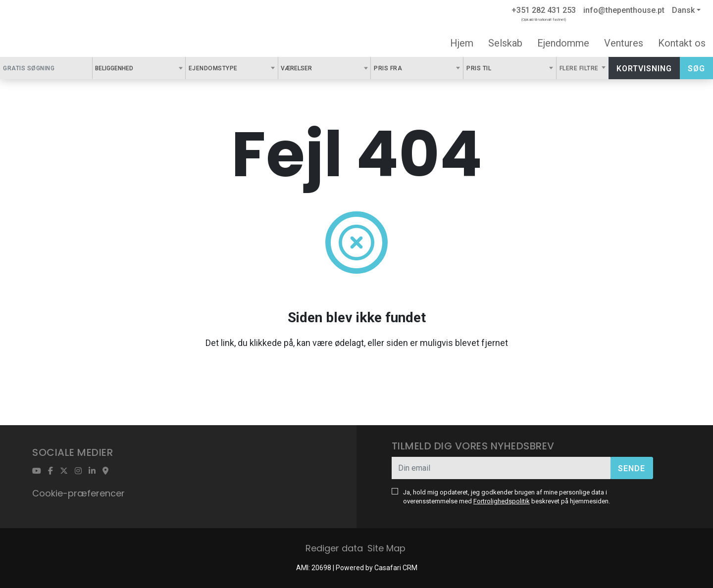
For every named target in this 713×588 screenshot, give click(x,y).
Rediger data (334, 548)
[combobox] (139, 68)
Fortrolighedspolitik (502, 501)
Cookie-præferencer (78, 493)
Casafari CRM (396, 568)
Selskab (505, 43)
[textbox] (139, 68)
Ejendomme (563, 43)
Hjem (462, 43)
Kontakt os (682, 43)
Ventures (624, 43)
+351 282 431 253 (544, 10)
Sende (632, 468)
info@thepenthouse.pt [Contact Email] (624, 10)
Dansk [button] (683, 10)
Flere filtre (580, 68)
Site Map (386, 548)
